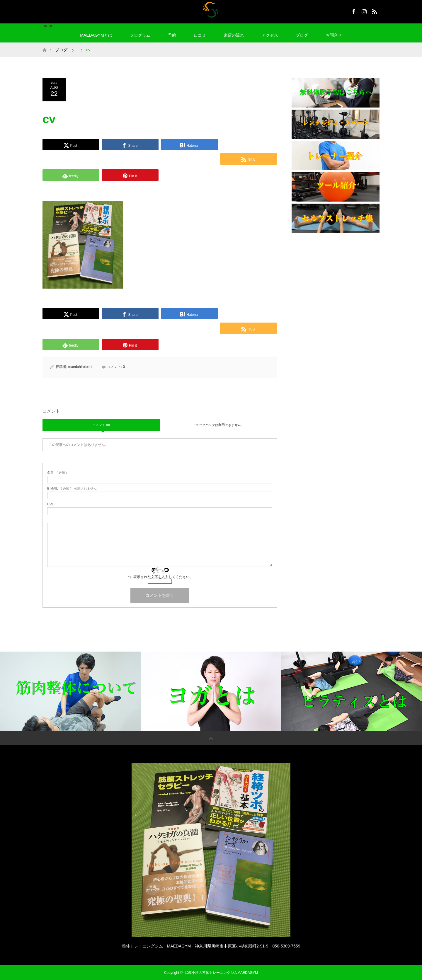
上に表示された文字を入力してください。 (160, 577)
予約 (172, 35)
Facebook (353, 11)
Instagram (363, 11)
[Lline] (249, 144)
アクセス (270, 35)
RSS (374, 11)
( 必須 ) (57, 473)
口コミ (200, 35)
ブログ (302, 35)
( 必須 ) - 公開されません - (73, 489)
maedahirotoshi (80, 367)
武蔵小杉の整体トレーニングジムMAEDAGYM (223, 973)
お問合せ (334, 35)
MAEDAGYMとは (96, 35)
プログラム (140, 35)
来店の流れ (234, 35)
